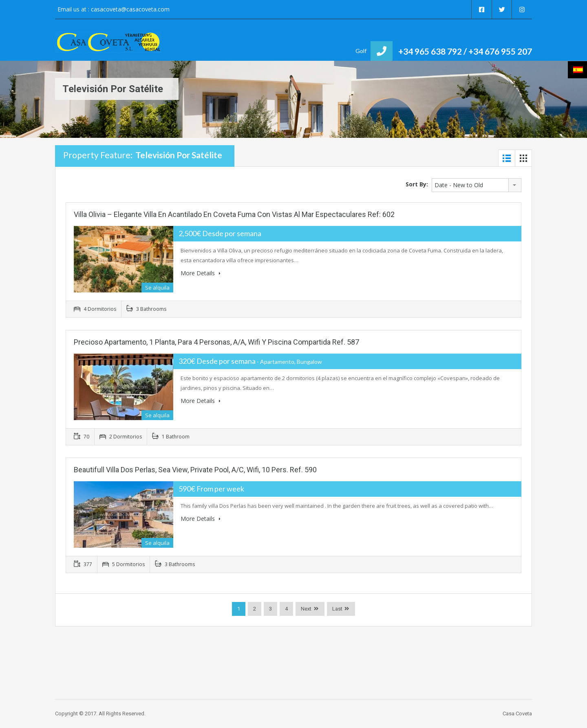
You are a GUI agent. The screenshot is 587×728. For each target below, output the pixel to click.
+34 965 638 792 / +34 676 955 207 (465, 51)
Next (306, 609)
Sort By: (417, 184)
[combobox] (477, 185)
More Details (201, 273)
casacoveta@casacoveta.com (130, 9)
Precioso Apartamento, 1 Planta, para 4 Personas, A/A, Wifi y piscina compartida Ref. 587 (216, 342)
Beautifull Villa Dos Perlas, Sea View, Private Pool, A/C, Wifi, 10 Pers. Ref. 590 (195, 470)
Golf (361, 51)
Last (337, 609)
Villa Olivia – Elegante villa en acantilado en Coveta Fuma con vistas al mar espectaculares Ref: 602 (234, 214)
